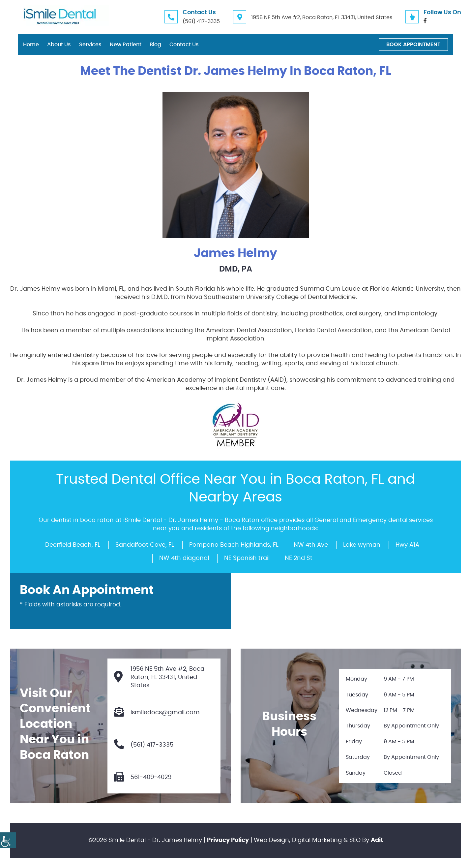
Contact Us (184, 45)
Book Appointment (413, 45)
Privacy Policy (228, 840)
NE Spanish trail (247, 558)
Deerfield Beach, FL (73, 545)
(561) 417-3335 (201, 21)
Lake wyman (362, 545)
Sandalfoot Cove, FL (145, 545)
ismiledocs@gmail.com (157, 713)
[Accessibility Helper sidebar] (8, 840)
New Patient (126, 45)
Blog (155, 45)
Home (31, 45)
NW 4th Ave (311, 545)
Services (90, 45)
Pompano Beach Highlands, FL (234, 545)
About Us (59, 45)
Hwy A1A (407, 545)
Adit (377, 840)
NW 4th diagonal (184, 558)
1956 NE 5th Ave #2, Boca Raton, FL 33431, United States (322, 17)
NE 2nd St (299, 558)
